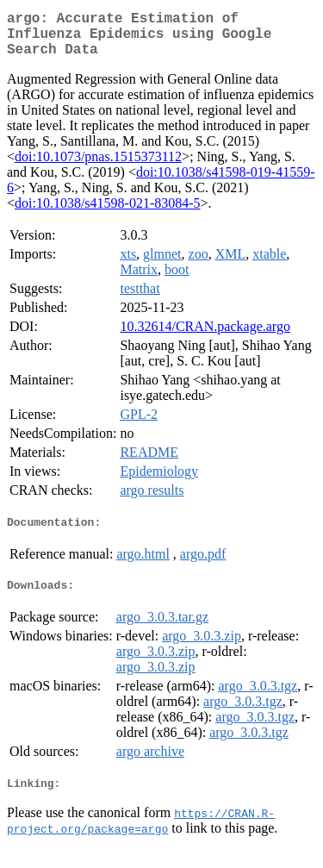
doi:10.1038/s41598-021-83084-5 (108, 213)
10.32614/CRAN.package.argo (205, 337)
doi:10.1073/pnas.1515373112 (98, 167)
